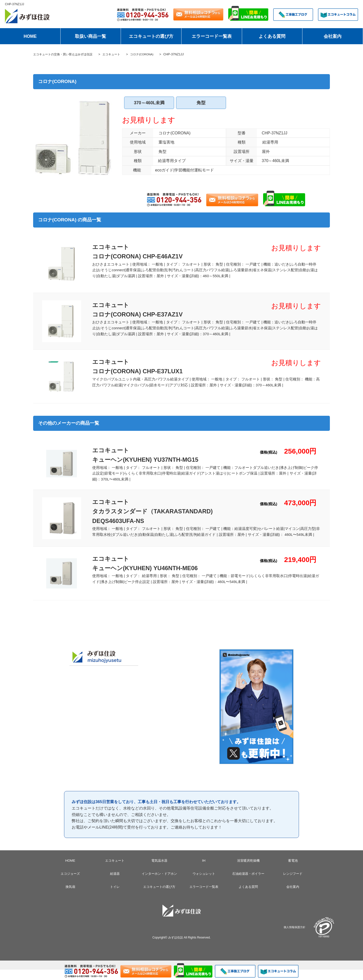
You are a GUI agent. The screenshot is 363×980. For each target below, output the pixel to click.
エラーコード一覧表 (212, 36)
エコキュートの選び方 (151, 36)
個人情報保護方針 (295, 937)
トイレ (115, 897)
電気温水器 (159, 871)
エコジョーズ (70, 884)
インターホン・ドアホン (159, 884)
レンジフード (293, 884)
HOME (30, 36)
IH (204, 871)
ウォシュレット (204, 884)
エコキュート (115, 871)
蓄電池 (293, 871)
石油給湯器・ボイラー (248, 884)
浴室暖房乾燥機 (248, 871)
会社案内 (333, 36)
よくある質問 (272, 36)
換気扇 (70, 897)
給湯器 (115, 884)
